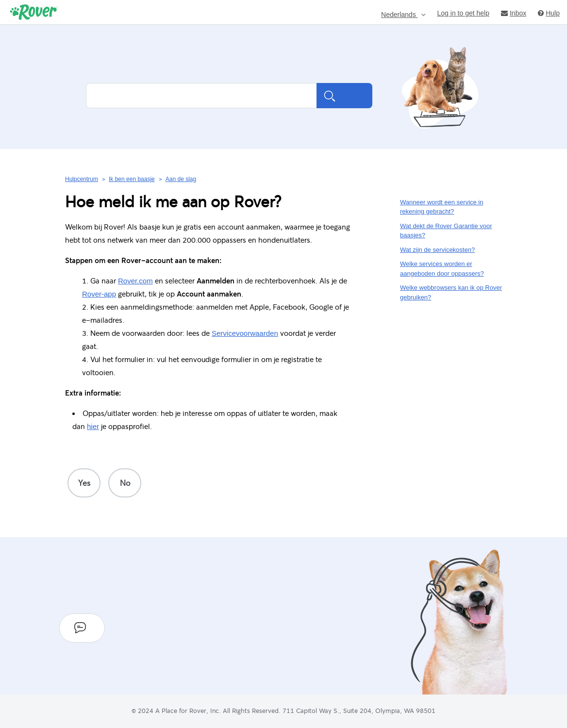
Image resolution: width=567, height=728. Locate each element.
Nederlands (400, 15)
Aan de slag (181, 179)
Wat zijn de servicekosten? (437, 250)
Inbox (514, 13)
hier (93, 426)
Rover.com (135, 281)
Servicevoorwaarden (245, 333)
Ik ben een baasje (132, 179)
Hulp (549, 13)
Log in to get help (463, 13)
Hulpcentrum (82, 179)
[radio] (84, 483)
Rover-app (99, 294)
